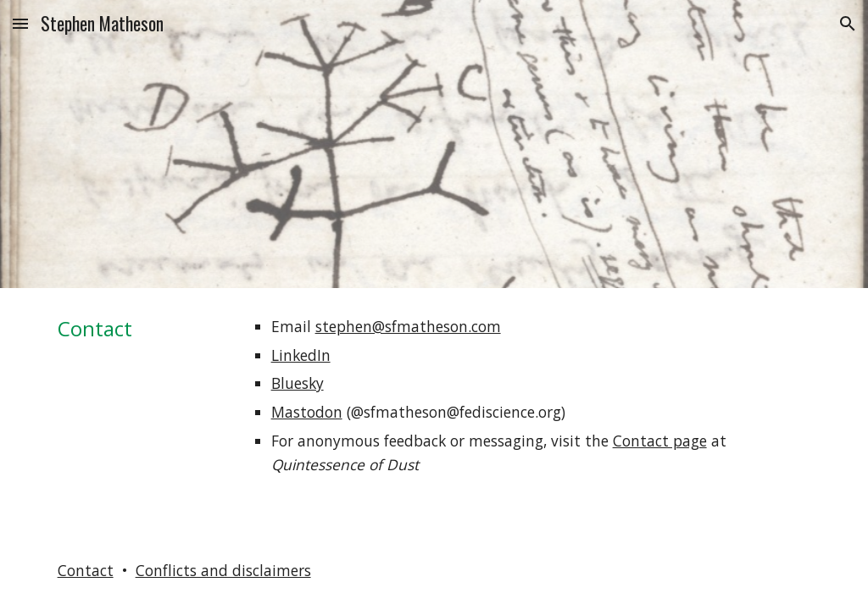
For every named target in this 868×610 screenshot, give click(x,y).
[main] (139, 328)
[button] (20, 23)
